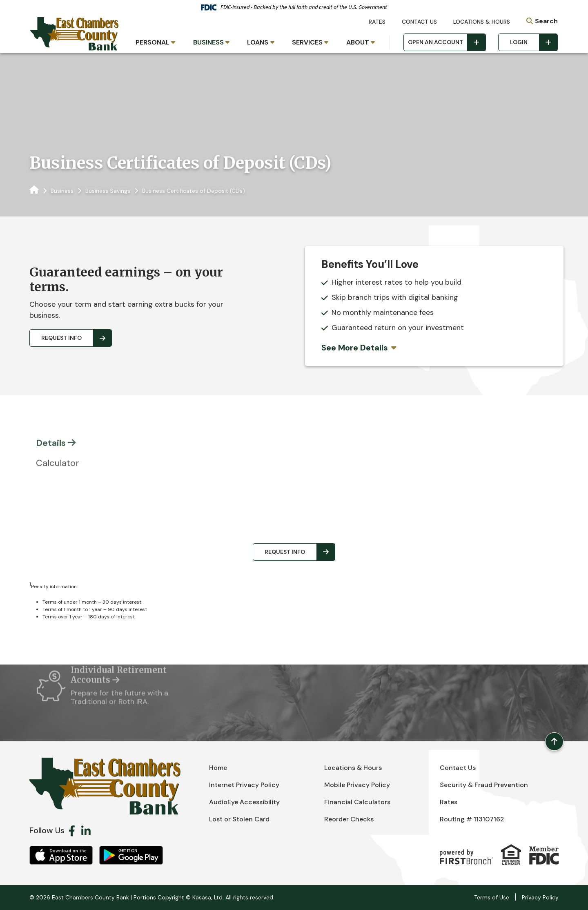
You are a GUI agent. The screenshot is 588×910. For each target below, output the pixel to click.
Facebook (72, 831)
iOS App (61, 855)
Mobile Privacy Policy (357, 785)
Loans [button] (258, 42)
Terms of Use (492, 897)
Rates (377, 22)
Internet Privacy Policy (244, 785)
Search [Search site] (546, 21)
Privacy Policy (540, 897)
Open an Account (435, 42)
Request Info (61, 338)
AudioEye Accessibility (244, 802)
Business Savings (108, 191)
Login (519, 42)
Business (62, 191)
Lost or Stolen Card (239, 819)
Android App (131, 855)
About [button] (358, 42)
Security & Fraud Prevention (484, 785)
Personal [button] (153, 42)
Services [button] (307, 42)
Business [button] (208, 42)
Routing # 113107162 (472, 819)
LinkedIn (86, 831)
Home (218, 768)
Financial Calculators (357, 802)
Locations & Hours (482, 22)
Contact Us (419, 22)
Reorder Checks (349, 819)
